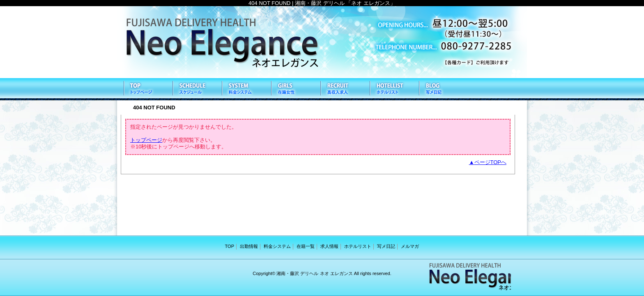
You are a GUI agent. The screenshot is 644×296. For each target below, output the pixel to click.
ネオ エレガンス (322, 42)
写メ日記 (443, 89)
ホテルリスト (394, 89)
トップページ (146, 140)
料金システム (246, 89)
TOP (147, 89)
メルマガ (410, 246)
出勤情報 (197, 89)
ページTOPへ (491, 162)
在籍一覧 (295, 89)
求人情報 (345, 89)
